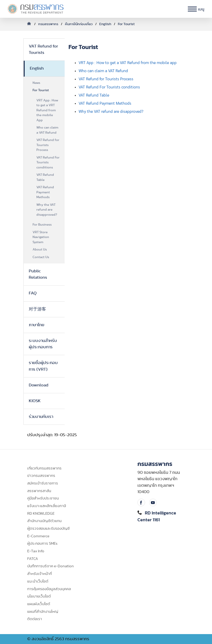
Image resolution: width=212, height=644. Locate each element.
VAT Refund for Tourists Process (48, 145)
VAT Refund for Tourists (43, 49)
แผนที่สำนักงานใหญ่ (43, 612)
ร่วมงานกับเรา (41, 417)
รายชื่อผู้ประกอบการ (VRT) (43, 366)
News (36, 83)
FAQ (33, 293)
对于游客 (37, 309)
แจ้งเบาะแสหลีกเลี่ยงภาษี (47, 506)
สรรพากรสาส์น (39, 491)
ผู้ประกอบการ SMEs (42, 544)
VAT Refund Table (45, 177)
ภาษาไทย (37, 325)
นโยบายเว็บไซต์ (39, 596)
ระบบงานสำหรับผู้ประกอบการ (43, 344)
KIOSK (35, 401)
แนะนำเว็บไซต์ (38, 581)
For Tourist (126, 24)
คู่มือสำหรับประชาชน (43, 498)
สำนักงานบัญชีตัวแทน (44, 521)
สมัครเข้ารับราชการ (43, 483)
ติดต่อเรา (35, 619)
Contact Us (41, 257)
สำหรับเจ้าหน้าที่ (40, 574)
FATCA (33, 559)
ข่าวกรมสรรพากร (41, 476)
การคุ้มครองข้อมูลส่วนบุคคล (49, 589)
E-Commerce (38, 536)
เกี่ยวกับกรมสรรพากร (44, 468)
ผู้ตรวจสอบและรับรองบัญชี (48, 529)
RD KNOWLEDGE (41, 514)
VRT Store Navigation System (41, 237)
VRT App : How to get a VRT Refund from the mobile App (47, 110)
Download (39, 385)
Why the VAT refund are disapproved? (47, 210)
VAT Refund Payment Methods (45, 192)
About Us (40, 250)
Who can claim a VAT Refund (47, 130)
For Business (42, 225)
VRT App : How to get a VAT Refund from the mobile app (128, 63)
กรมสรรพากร (48, 24)
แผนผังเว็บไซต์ (39, 604)
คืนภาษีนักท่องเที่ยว (79, 24)
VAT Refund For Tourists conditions (48, 163)
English (105, 24)
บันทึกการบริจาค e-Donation (51, 566)
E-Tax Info (36, 551)
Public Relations (38, 274)
